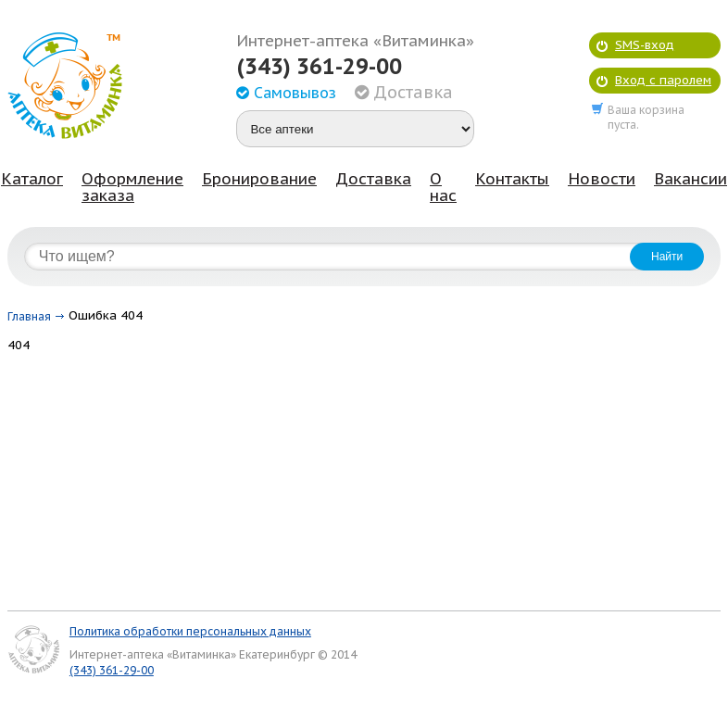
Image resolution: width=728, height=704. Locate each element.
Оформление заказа (132, 187)
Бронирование (259, 179)
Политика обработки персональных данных (190, 631)
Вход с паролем (663, 80)
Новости (602, 179)
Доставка (373, 179)
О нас (443, 187)
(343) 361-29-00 (319, 67)
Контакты (512, 179)
